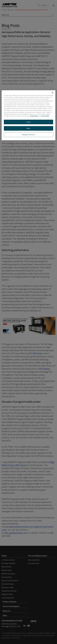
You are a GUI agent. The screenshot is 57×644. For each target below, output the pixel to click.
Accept (28, 122)
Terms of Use (45, 116)
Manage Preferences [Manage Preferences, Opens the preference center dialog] (28, 135)
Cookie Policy (34, 116)
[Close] (53, 93)
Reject (28, 128)
